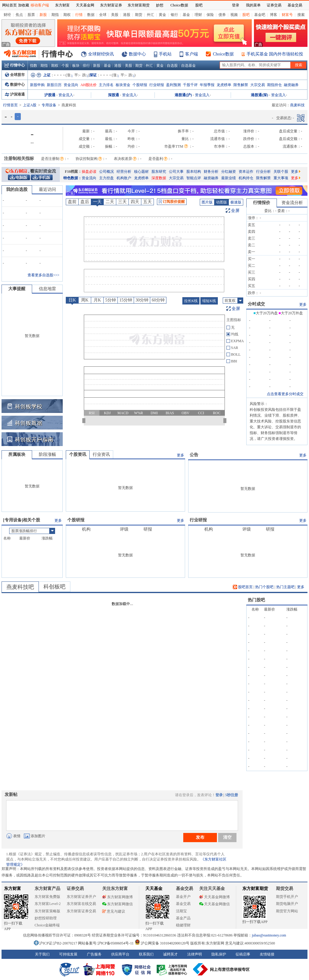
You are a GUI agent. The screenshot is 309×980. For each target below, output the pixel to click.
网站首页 (9, 5)
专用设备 (49, 105)
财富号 (287, 15)
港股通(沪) (183, 95)
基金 (186, 15)
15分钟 (126, 300)
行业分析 (263, 172)
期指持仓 (274, 85)
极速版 (236, 202)
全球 (103, 15)
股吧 (246, 15)
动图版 (222, 202)
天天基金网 (85, 5)
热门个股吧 (264, 587)
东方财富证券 (111, 5)
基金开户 (183, 897)
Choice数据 (223, 54)
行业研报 (157, 85)
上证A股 (30, 105)
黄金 (162, 15)
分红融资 (229, 172)
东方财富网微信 (117, 904)
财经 (7, 15)
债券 (222, 15)
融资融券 (291, 85)
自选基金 (188, 66)
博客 (274, 15)
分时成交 (256, 304)
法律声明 (195, 954)
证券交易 (274, 5)
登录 (219, 795)
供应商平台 (120, 954)
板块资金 (123, 85)
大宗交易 (258, 85)
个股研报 (140, 85)
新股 (43, 15)
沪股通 (50, 95)
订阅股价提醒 (172, 202)
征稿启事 (243, 954)
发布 (200, 837)
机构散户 (124, 178)
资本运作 (246, 172)
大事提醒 (17, 289)
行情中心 (15, 65)
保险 (210, 15)
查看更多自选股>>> (43, 275)
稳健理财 (183, 925)
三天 (122, 202)
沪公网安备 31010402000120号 (162, 943)
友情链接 (267, 954)
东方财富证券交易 (81, 911)
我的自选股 (17, 189)
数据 (91, 15)
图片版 (207, 202)
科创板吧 (54, 587)
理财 (198, 15)
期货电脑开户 (287, 904)
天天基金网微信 (214, 904)
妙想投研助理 (46, 918)
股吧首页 (243, 587)
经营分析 (124, 172)
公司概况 (106, 172)
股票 (31, 15)
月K (97, 300)
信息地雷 (47, 289)
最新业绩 (229, 178)
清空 (227, 837)
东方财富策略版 (47, 911)
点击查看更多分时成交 (285, 394)
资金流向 (71, 85)
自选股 (172, 66)
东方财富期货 (255, 889)
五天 (147, 202)
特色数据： (73, 178)
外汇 (151, 15)
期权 (67, 15)
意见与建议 (114, 911)
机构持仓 (246, 178)
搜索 (301, 15)
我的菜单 (253, 5)
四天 (135, 202)
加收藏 (24, 5)
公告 (194, 455)
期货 (139, 15)
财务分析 (211, 172)
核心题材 (141, 172)
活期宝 (181, 911)
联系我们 (146, 954)
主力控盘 (106, 178)
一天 (97, 202)
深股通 (114, 95)
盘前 (72, 202)
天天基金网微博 (214, 897)
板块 (76, 66)
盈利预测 (173, 85)
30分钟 (142, 300)
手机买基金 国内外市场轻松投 (275, 54)
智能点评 (194, 178)
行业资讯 (101, 454)
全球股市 (15, 75)
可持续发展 (68, 954)
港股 (127, 15)
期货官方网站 (287, 911)
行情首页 (10, 105)
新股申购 (37, 85)
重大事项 (281, 178)
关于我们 (42, 954)
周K (85, 300)
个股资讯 (78, 454)
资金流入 (66, 95)
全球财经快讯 (101, 54)
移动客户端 (40, 5)
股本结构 (194, 172)
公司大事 (176, 172)
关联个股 (281, 172)
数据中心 (137, 54)
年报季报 (207, 85)
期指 (55, 15)
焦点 (19, 15)
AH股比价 (89, 85)
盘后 (85, 202)
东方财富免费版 (47, 897)
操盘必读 (89, 172)
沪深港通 (15, 94)
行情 (79, 15)
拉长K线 (191, 301)
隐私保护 (219, 954)
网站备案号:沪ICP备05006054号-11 (106, 943)
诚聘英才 (170, 954)
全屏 (235, 211)
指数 (34, 66)
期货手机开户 (287, 897)
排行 (86, 66)
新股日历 (54, 85)
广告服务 (94, 954)
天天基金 (154, 889)
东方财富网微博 (117, 897)
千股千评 (190, 85)
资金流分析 (292, 203)
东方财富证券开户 (81, 897)
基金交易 (183, 904)
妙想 (160, 5)
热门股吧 (256, 600)
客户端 (192, 54)
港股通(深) (259, 95)
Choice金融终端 (47, 925)
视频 (234, 15)
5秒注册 (232, 795)
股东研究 (159, 172)
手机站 (165, 54)
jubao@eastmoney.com (269, 935)
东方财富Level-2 (48, 904)
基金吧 (260, 15)
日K (72, 300)
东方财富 (13, 889)
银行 (174, 15)
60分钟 (158, 300)
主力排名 (106, 85)
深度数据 (159, 178)
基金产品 (183, 918)
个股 (65, 66)
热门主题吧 (285, 587)
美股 (115, 15)
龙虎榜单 (224, 85)
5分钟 (111, 300)
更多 (296, 172)
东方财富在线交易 (81, 904)
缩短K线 (209, 301)
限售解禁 (241, 85)
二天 (110, 202)
